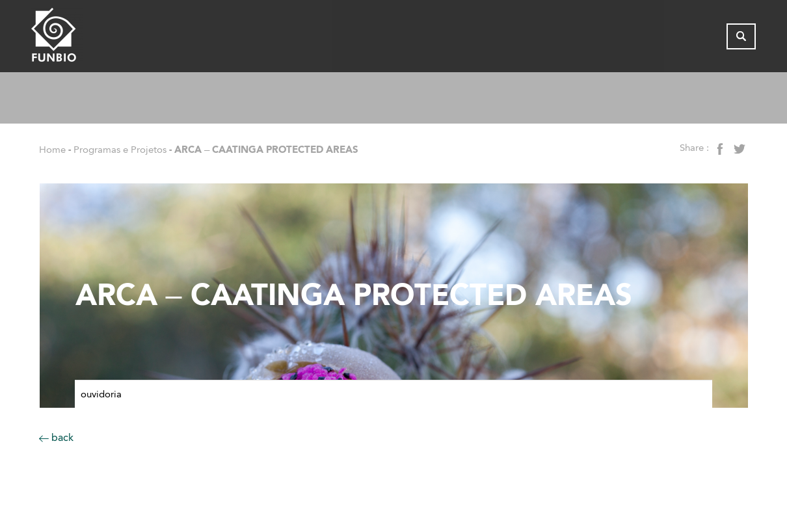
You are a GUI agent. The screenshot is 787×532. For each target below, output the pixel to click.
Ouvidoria (101, 394)
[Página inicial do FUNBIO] (93, 38)
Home (52, 150)
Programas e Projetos (120, 150)
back (56, 437)
